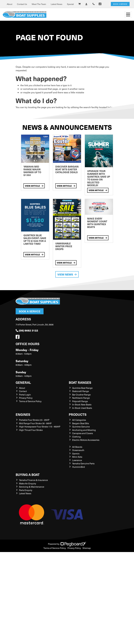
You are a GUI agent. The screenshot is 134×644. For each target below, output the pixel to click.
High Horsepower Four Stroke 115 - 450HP (40, 427)
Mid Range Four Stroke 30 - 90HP (35, 423)
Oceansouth (78, 450)
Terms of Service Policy (30, 401)
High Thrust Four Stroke (31, 430)
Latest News (57, 4)
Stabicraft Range (81, 391)
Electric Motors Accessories (86, 440)
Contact (23, 391)
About (10, 4)
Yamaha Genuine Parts (83, 463)
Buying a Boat (28, 474)
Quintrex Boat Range (82, 388)
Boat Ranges (80, 382)
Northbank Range (81, 398)
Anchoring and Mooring (84, 430)
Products (78, 414)
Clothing (76, 437)
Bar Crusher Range (81, 395)
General (23, 382)
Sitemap (87, 548)
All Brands (77, 447)
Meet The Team (39, 4)
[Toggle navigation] (128, 15)
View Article (34, 186)
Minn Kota (77, 457)
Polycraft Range (80, 401)
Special (70, 4)
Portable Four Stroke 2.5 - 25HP (34, 420)
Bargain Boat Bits (81, 423)
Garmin (76, 454)
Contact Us (22, 4)
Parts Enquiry (26, 490)
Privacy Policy (26, 398)
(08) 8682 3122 (27, 330)
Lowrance (77, 460)
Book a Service (30, 311)
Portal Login (25, 395)
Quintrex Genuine (81, 427)
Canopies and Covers (82, 433)
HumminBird (79, 467)
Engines (23, 414)
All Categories (79, 420)
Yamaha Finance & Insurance (33, 480)
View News (67, 274)
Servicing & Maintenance (32, 487)
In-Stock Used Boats (82, 408)
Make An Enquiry (28, 483)
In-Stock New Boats (82, 404)
